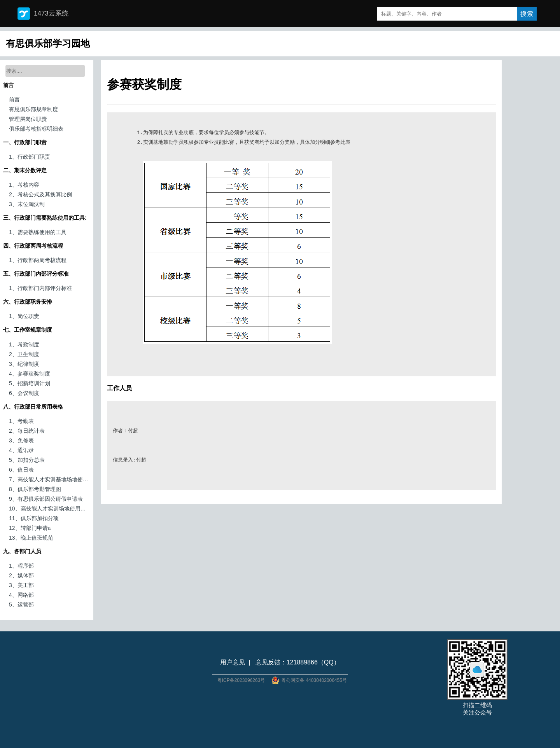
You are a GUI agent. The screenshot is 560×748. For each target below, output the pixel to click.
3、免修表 (21, 440)
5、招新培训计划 (30, 383)
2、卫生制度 (24, 354)
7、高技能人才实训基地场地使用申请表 (50, 479)
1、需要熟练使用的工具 (38, 232)
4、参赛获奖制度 (30, 374)
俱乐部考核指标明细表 (36, 129)
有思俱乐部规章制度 (33, 109)
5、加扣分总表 (27, 460)
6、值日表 (21, 470)
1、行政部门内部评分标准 (40, 288)
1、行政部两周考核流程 (38, 260)
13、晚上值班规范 (31, 538)
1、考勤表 (21, 421)
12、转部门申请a (30, 528)
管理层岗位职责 (28, 119)
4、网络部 (21, 595)
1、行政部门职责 (30, 157)
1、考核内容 (24, 185)
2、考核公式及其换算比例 (40, 194)
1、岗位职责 (24, 316)
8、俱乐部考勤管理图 (35, 489)
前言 (14, 100)
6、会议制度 (24, 393)
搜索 (527, 14)
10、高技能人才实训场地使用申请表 (50, 509)
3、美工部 (21, 585)
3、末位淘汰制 (27, 204)
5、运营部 (21, 605)
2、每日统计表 (27, 431)
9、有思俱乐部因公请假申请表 (46, 499)
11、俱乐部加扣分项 (34, 518)
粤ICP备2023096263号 (241, 680)
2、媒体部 (21, 575)
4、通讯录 (21, 450)
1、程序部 (21, 566)
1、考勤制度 (24, 344)
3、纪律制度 (24, 364)
